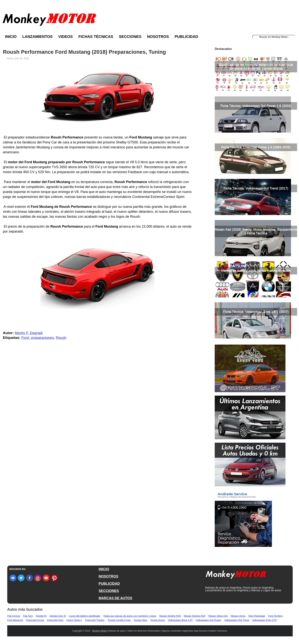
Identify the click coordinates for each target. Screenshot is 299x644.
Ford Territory (275, 616)
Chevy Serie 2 (74, 620)
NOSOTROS (108, 576)
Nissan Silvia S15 (218, 616)
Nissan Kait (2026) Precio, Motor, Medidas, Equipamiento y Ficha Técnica (256, 231)
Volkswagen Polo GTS (264, 620)
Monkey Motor (100, 631)
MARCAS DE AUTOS (115, 598)
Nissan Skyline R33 (170, 616)
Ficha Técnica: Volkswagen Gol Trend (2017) (256, 188)
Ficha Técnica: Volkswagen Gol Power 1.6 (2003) (256, 106)
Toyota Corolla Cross (119, 620)
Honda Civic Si (58, 616)
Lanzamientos (37, 37)
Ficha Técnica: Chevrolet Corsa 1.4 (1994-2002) (256, 147)
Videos (66, 37)
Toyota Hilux (140, 620)
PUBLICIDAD (109, 584)
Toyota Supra (158, 620)
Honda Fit (41, 616)
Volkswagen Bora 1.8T (180, 620)
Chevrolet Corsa (35, 620)
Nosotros (158, 37)
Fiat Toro (28, 616)
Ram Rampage (257, 616)
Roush (61, 338)
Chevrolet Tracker (95, 620)
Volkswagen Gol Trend (237, 620)
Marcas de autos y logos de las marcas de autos (256, 271)
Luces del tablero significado (84, 616)
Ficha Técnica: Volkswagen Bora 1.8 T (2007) (256, 312)
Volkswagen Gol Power (208, 620)
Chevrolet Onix (55, 620)
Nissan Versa (238, 616)
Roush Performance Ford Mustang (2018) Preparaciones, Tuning (84, 52)
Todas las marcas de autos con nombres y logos (130, 616)
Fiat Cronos (14, 616)
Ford (25, 338)
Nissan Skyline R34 (195, 616)
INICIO (104, 569)
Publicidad (186, 37)
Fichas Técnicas (96, 37)
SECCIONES (109, 591)
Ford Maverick (15, 620)
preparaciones (42, 338)
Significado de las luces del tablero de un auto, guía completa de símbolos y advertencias (256, 67)
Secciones (130, 37)
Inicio (11, 37)
